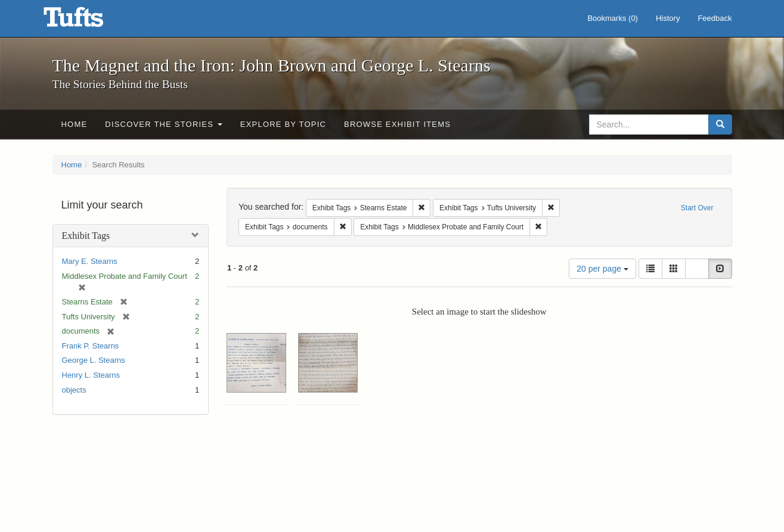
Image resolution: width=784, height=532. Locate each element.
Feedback (715, 18)
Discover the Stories (164, 124)
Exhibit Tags (86, 236)
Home (75, 124)
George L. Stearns (94, 360)
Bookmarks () (613, 18)
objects (74, 390)
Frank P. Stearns (91, 346)
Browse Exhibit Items (397, 124)
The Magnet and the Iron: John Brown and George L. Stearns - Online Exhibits (88, 21)
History (668, 18)
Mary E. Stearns (90, 261)
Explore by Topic (283, 124)
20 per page (602, 269)
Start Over (697, 208)
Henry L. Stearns (91, 375)
